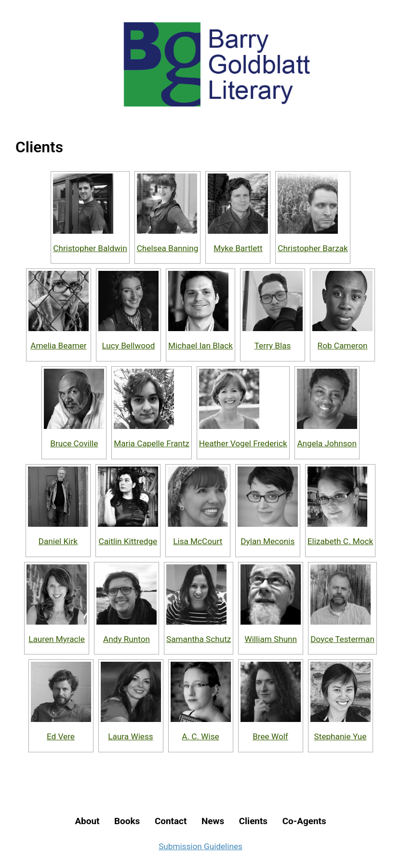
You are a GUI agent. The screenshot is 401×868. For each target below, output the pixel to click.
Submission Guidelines (200, 846)
